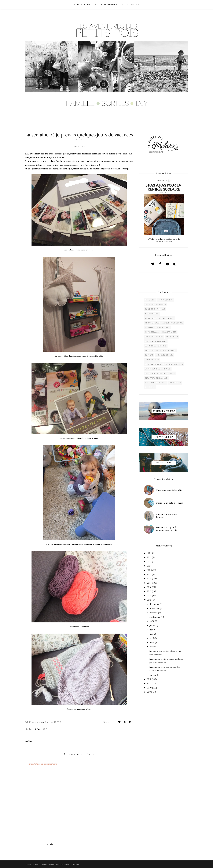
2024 (149, 553)
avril (152, 638)
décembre (154, 604)
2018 (149, 579)
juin (151, 630)
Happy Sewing (165, 300)
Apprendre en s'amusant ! (159, 318)
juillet (152, 625)
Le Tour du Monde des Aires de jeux (164, 364)
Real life (41, 729)
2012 (149, 679)
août (152, 621)
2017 (149, 583)
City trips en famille (156, 378)
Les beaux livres (154, 337)
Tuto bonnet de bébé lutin (169, 490)
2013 (149, 600)
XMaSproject (169, 332)
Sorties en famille (155, 309)
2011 (149, 683)
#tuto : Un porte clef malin (170, 503)
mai (151, 634)
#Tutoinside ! (152, 314)
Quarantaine (152, 360)
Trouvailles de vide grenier (160, 350)
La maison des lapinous (158, 369)
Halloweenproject (155, 383)
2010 (149, 688)
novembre (155, 608)
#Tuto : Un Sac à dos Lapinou (167, 516)
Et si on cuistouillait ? (157, 327)
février (153, 647)
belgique (150, 387)
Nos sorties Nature (156, 341)
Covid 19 (149, 355)
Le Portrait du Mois (156, 346)
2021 (149, 566)
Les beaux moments (156, 304)
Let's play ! (172, 337)
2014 (149, 596)
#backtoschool (165, 355)
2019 (149, 574)
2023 (149, 557)
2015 (149, 591)
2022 (149, 562)
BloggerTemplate (73, 864)
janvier (153, 675)
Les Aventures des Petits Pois (44, 864)
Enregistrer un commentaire (43, 764)
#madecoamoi (152, 332)
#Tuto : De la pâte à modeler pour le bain (166, 529)
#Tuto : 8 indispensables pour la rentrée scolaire (164, 240)
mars (152, 642)
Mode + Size (175, 383)
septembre (155, 617)
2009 (149, 692)
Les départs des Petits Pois (160, 373)
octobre (154, 613)
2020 (149, 570)
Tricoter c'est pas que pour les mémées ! (167, 323)
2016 (149, 587)
